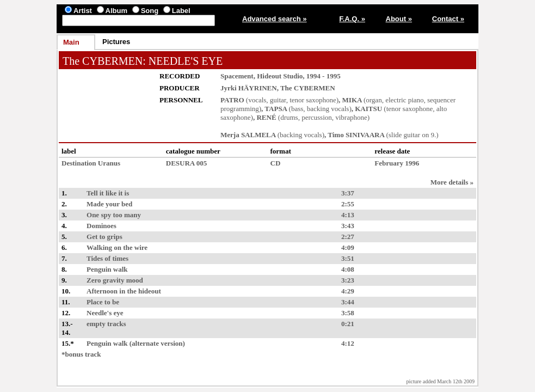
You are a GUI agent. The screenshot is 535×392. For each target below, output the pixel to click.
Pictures (116, 42)
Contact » (448, 19)
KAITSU (368, 109)
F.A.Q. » (352, 19)
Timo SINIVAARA (356, 135)
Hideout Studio (280, 76)
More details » (452, 182)
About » (399, 19)
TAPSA (276, 109)
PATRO (232, 100)
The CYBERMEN (103, 61)
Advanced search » (275, 19)
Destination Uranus (91, 163)
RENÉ (266, 117)
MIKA (352, 100)
